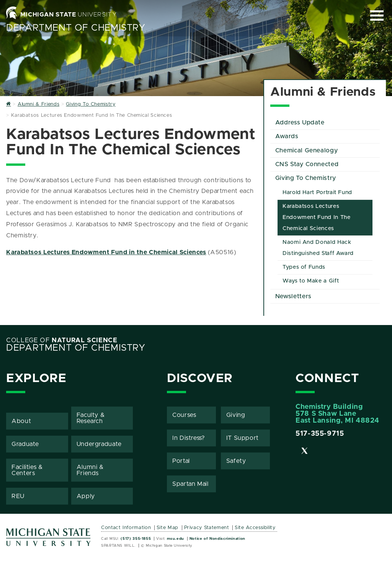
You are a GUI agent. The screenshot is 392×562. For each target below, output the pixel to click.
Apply (86, 496)
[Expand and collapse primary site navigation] (377, 16)
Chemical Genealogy (307, 150)
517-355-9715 (320, 434)
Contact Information (126, 528)
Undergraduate (99, 444)
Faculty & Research (91, 418)
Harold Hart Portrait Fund (317, 193)
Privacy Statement (207, 528)
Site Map (167, 528)
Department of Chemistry (76, 28)
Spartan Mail (190, 484)
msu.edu (176, 539)
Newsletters (293, 296)
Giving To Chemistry (306, 178)
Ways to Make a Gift (311, 281)
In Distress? (189, 438)
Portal (181, 461)
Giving (236, 415)
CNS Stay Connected (307, 164)
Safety (236, 461)
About (21, 421)
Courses (184, 415)
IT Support (243, 438)
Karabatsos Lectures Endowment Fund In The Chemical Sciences (316, 217)
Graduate (25, 444)
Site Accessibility (255, 528)
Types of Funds (304, 267)
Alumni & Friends (90, 470)
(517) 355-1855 (136, 539)
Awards (287, 136)
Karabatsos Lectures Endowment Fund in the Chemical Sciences (106, 252)
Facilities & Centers (27, 470)
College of (62, 340)
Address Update (300, 123)
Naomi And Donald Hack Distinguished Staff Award (318, 248)
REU (18, 496)
